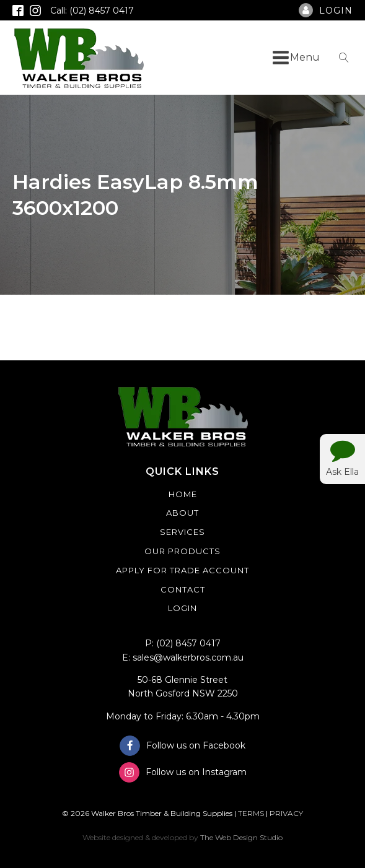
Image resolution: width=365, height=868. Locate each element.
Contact (183, 589)
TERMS (251, 813)
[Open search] (344, 58)
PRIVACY (286, 813)
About (182, 513)
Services (182, 532)
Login (182, 608)
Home (183, 494)
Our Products (182, 551)
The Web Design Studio (241, 837)
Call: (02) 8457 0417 (92, 11)
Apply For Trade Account (182, 570)
